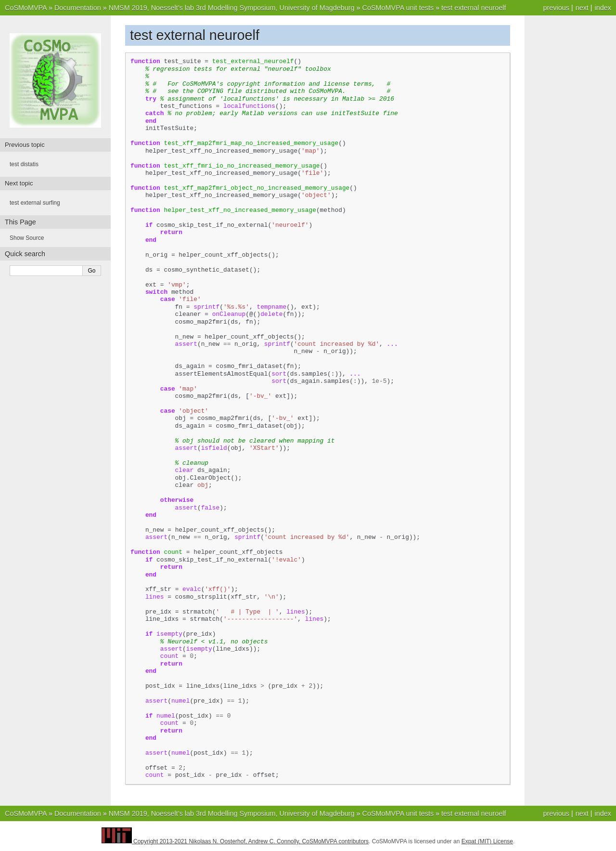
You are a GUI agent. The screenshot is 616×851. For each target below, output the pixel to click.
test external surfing (35, 203)
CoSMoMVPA (26, 8)
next (582, 8)
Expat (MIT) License (487, 841)
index (603, 8)
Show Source (27, 238)
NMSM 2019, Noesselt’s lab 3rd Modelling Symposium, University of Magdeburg (232, 8)
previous (556, 8)
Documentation (78, 8)
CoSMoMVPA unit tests (398, 8)
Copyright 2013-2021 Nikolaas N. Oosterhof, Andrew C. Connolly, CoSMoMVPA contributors (251, 841)
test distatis (24, 164)
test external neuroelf (474, 8)
